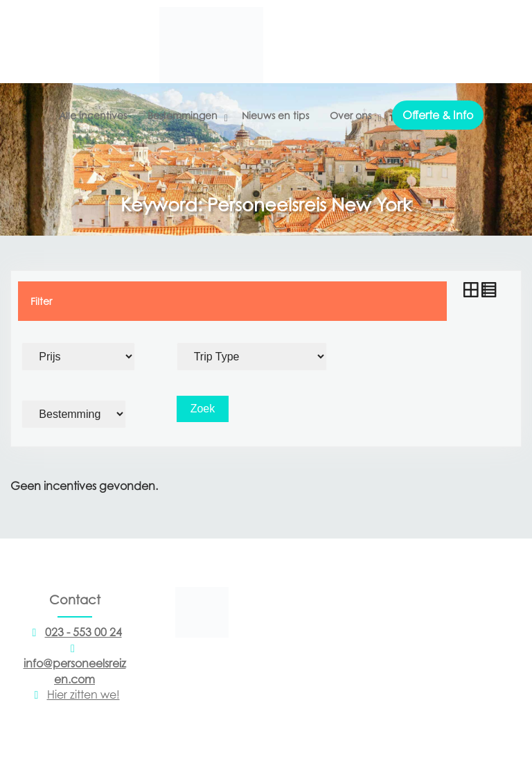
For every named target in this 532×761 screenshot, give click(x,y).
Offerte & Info (438, 115)
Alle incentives (93, 115)
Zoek (203, 409)
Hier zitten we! (75, 694)
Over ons (351, 115)
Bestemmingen (183, 115)
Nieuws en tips (275, 115)
